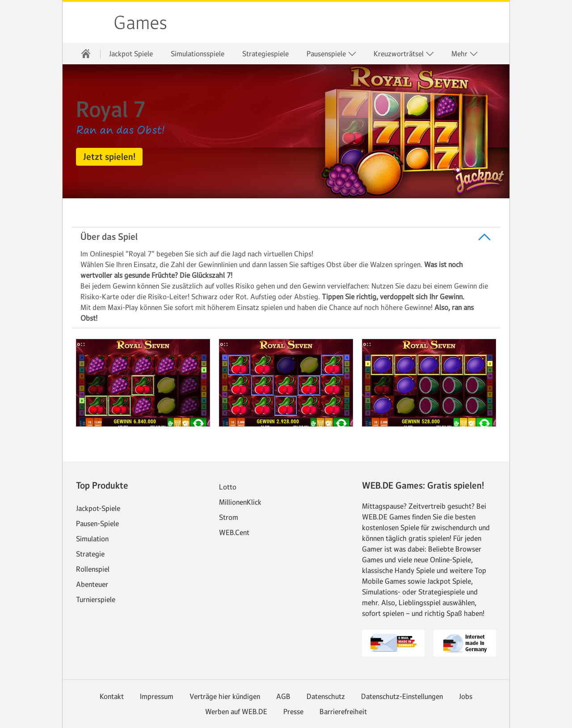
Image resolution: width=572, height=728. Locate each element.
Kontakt (112, 696)
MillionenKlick (240, 502)
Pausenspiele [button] (332, 54)
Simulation (92, 539)
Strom (229, 517)
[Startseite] (86, 54)
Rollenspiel (93, 569)
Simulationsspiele (198, 54)
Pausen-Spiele (97, 523)
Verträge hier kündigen (225, 696)
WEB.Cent (234, 532)
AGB (283, 696)
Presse (293, 711)
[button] (109, 157)
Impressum (157, 696)
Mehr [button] (465, 54)
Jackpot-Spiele (98, 508)
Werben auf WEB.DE (236, 711)
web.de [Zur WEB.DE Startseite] (88, 22)
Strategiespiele (265, 54)
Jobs (466, 696)
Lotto (228, 487)
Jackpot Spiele (131, 54)
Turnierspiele (96, 599)
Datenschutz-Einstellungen (402, 696)
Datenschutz (326, 696)
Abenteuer (92, 584)
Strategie (90, 554)
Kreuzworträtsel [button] (404, 54)
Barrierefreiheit (343, 711)
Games (140, 23)
